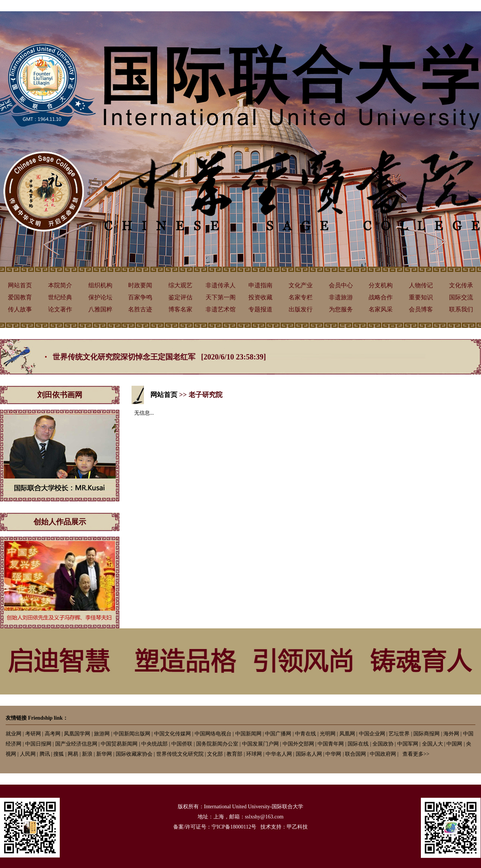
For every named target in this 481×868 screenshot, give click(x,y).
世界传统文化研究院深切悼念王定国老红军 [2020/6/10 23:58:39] (159, 357)
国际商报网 (427, 734)
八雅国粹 (100, 309)
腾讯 (45, 754)
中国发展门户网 (260, 744)
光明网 (328, 734)
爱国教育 (20, 297)
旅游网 (102, 734)
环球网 (254, 754)
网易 (73, 754)
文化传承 (461, 285)
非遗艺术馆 (221, 309)
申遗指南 (260, 285)
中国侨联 (182, 744)
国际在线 (358, 744)
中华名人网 (279, 754)
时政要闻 (140, 285)
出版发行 (301, 309)
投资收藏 (260, 297)
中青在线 (306, 734)
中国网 (454, 744)
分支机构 (381, 285)
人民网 (28, 754)
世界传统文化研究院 (180, 754)
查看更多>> (416, 754)
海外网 (451, 734)
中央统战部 (154, 744)
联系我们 (461, 309)
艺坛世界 (399, 734)
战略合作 (381, 297)
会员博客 (421, 309)
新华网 (104, 754)
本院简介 (60, 285)
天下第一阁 (221, 297)
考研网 (33, 734)
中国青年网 (331, 744)
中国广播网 (278, 734)
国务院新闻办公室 (217, 744)
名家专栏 (301, 297)
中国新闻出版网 (132, 734)
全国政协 (383, 744)
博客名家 (180, 309)
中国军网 (408, 744)
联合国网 (355, 754)
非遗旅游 (341, 297)
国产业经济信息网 (76, 744)
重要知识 (421, 297)
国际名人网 (309, 754)
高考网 (53, 734)
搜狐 (59, 754)
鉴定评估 (180, 297)
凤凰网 (347, 734)
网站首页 (20, 285)
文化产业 (301, 285)
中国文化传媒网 (172, 734)
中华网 (333, 754)
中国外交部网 (298, 744)
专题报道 (260, 309)
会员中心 (341, 285)
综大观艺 (180, 285)
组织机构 (100, 285)
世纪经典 (60, 297)
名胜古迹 (140, 309)
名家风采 (381, 309)
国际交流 (461, 297)
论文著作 (60, 309)
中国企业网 (372, 734)
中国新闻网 (248, 734)
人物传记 (421, 285)
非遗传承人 (221, 285)
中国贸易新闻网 (119, 744)
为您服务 (341, 309)
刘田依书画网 (60, 395)
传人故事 (20, 309)
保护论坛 (100, 297)
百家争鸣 (140, 297)
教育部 (234, 754)
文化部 (215, 754)
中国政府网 (383, 754)
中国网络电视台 (213, 734)
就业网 (14, 734)
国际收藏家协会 (134, 754)
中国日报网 (38, 744)
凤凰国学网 (77, 734)
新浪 (87, 754)
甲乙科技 (297, 827)
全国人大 (433, 744)
